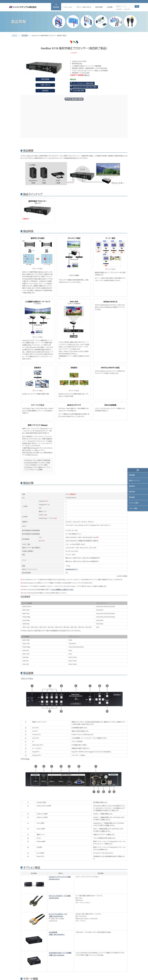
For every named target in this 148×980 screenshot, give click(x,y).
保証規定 (45, 91)
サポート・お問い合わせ (81, 8)
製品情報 (54, 8)
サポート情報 (133, 509)
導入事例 (125, 10)
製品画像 (132, 498)
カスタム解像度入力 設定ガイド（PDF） (62, 590)
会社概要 (107, 8)
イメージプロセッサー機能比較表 (83, 83)
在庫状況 (117, 10)
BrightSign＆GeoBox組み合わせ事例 (85, 87)
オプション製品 (134, 503)
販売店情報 (96, 8)
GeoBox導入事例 (78, 91)
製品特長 (132, 486)
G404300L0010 (71, 569)
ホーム (15, 36)
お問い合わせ (45, 85)
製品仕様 (132, 492)
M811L (87, 75)
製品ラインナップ (134, 481)
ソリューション (65, 8)
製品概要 (132, 475)
